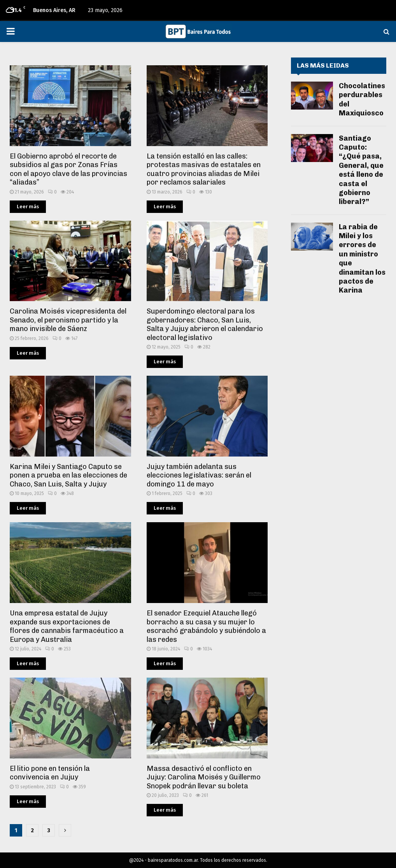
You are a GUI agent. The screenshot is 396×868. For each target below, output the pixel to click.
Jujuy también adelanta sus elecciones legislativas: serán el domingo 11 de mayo (199, 475)
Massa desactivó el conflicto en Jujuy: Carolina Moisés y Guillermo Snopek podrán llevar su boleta (204, 777)
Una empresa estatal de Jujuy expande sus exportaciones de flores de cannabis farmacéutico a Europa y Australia (67, 626)
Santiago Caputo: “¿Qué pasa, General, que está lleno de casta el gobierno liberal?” (361, 170)
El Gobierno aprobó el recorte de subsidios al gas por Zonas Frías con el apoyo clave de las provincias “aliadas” (68, 169)
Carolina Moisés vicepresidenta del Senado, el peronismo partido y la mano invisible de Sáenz (68, 320)
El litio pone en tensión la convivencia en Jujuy (50, 773)
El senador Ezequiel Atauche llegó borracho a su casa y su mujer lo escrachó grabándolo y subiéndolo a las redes (206, 626)
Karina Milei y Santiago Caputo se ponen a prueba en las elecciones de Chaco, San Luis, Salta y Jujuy (68, 475)
